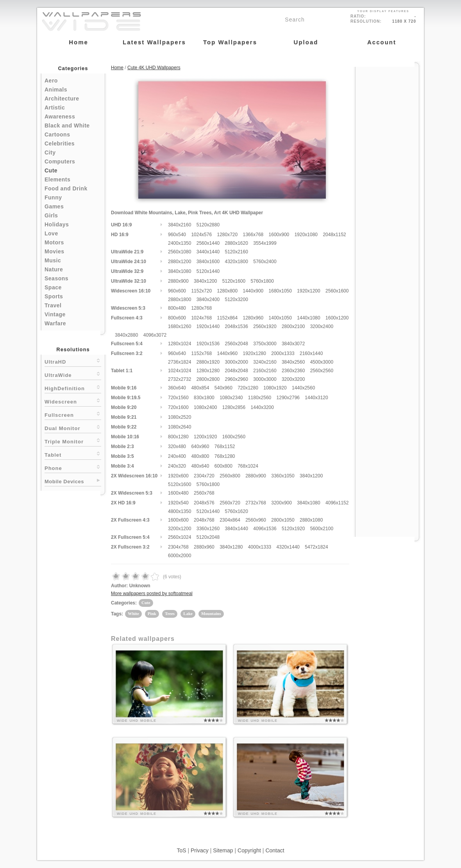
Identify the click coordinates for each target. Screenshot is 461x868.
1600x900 (279, 235)
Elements (57, 179)
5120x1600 (234, 281)
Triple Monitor (73, 441)
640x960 (200, 447)
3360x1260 (208, 529)
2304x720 (204, 476)
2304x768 (178, 547)
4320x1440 (288, 547)
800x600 (177, 318)
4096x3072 (155, 335)
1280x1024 (180, 344)
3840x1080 (180, 271)
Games (54, 206)
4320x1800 (236, 262)
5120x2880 (208, 225)
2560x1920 (265, 326)
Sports (54, 296)
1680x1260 (180, 326)
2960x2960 (236, 379)
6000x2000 (180, 556)
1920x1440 (208, 326)
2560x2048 (236, 344)
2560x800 (230, 476)
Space (53, 287)
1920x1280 (255, 353)
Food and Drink (66, 188)
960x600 (177, 291)
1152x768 (201, 353)
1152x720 (201, 291)
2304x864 (230, 520)
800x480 (177, 308)
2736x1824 (180, 362)
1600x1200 (337, 318)
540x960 (223, 388)
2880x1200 (180, 262)
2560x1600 (337, 291)
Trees (170, 613)
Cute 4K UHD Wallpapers (154, 68)
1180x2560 (260, 398)
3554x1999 (265, 243)
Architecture (62, 99)
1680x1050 (280, 291)
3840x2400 (208, 299)
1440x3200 (262, 407)
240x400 (177, 456)
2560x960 (256, 520)
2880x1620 (236, 243)
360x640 (177, 388)
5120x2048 (208, 537)
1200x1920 (205, 437)
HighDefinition (73, 388)
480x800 (200, 456)
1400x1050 (280, 318)
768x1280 (225, 456)
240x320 (177, 466)
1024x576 (201, 235)
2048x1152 (334, 235)
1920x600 (178, 476)
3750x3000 (265, 344)
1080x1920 (275, 388)
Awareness (60, 117)
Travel (53, 305)
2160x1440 (311, 353)
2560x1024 (180, 537)
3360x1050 (283, 476)
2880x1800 (180, 299)
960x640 (177, 353)
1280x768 (201, 308)
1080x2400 (205, 407)
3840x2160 (180, 225)
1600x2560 (234, 437)
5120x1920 (293, 529)
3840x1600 (208, 262)
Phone (73, 467)
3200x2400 (322, 326)
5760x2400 (265, 262)
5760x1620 (236, 511)
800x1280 (178, 437)
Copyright (249, 850)
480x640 (200, 466)
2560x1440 (208, 243)
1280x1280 (208, 371)
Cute (51, 170)
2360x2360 (293, 371)
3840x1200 (205, 281)
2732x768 (256, 503)
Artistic (55, 108)
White (133, 613)
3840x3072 (293, 344)
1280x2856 (234, 407)
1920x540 (178, 503)
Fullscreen (73, 414)
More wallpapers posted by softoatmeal (152, 594)
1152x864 (227, 318)
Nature (54, 269)
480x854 (200, 388)
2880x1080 (311, 520)
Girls (51, 215)
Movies (54, 251)
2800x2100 (293, 326)
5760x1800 (262, 281)
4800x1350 (180, 511)
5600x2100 (322, 529)
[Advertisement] (387, 185)
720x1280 (248, 388)
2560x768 (204, 493)
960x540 (177, 235)
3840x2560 (293, 362)
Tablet (73, 454)
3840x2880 (126, 335)
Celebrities (60, 143)
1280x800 (227, 291)
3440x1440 (208, 252)
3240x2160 (265, 362)
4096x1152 (337, 503)
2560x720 (230, 503)
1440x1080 (308, 318)
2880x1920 (208, 362)
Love (51, 233)
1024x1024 (180, 371)
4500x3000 (322, 362)
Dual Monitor (73, 428)
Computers (60, 161)
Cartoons (57, 135)
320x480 (177, 447)
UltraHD (73, 361)
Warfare (55, 323)
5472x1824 (316, 547)
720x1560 (178, 398)
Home (117, 68)
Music (53, 260)
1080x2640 (180, 427)
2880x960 (204, 547)
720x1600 (178, 407)
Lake (188, 613)
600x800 (223, 466)
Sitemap (223, 850)
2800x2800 (208, 379)
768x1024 (248, 466)
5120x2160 (236, 252)
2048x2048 (236, 371)
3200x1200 (180, 529)
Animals (56, 90)
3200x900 (281, 503)
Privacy (200, 850)
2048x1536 (236, 326)
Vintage (55, 314)
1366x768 (253, 235)
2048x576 (204, 503)
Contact (275, 850)
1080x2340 (231, 398)
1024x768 (201, 318)
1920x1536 (208, 344)
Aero (51, 81)
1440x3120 (316, 398)
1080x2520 (180, 417)
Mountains (211, 613)
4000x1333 (260, 547)
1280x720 (227, 235)
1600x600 (178, 520)
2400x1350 (180, 243)
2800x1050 (283, 520)
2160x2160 (265, 371)
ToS (181, 850)
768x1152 (225, 447)
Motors (54, 242)
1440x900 (253, 291)
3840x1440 (236, 529)
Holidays (57, 224)
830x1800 (204, 398)
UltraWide (73, 374)
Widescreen (73, 401)
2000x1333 (283, 353)
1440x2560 (303, 388)
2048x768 (204, 520)
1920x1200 (308, 291)
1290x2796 (288, 398)
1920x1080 (306, 235)
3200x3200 (293, 379)
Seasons (56, 278)
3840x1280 (231, 547)
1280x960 (253, 318)
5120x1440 (208, 271)
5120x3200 (236, 299)
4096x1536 (265, 529)
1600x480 (178, 493)
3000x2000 (236, 362)
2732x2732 (180, 379)
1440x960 (227, 353)
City (50, 152)
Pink (152, 613)
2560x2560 (322, 371)
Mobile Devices (64, 482)
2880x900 (178, 281)
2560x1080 (180, 252)
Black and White (67, 126)
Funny (53, 197)
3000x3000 (265, 379)
